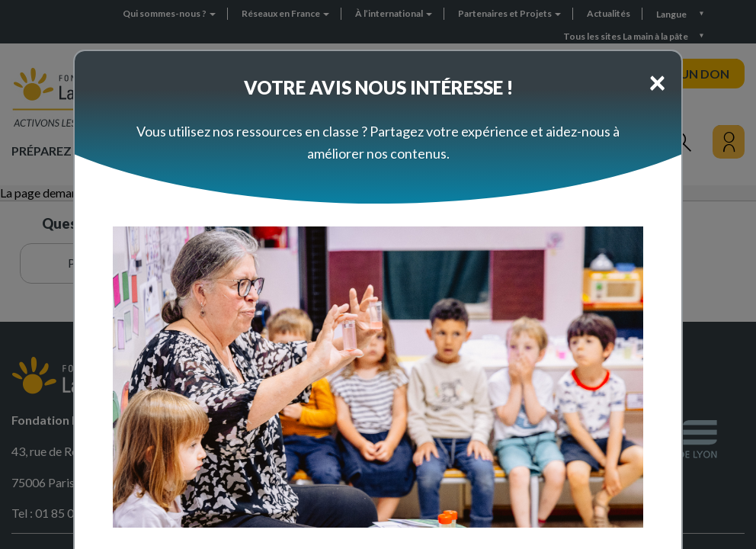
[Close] (657, 82)
